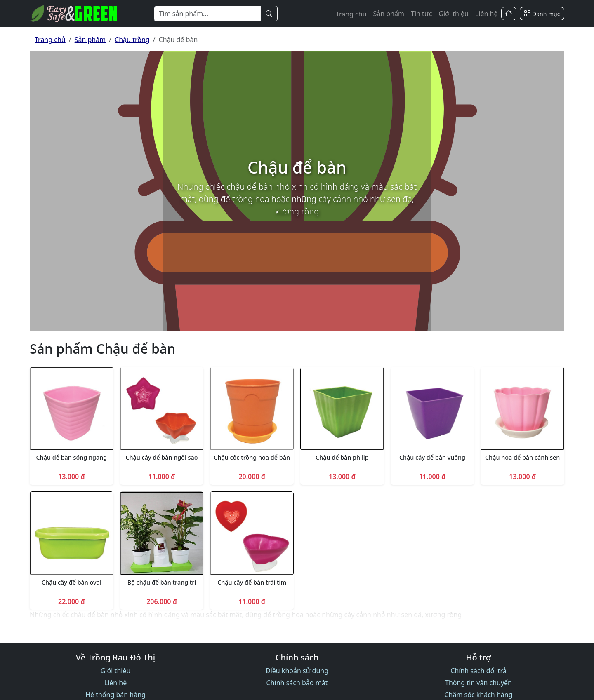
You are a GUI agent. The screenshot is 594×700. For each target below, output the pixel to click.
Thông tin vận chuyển (478, 683)
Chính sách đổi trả (478, 671)
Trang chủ (351, 14)
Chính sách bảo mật (297, 683)
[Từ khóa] (207, 14)
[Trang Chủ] (509, 14)
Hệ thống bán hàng (115, 695)
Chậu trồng (132, 40)
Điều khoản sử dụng (297, 671)
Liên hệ (487, 14)
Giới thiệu (454, 14)
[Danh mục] (542, 14)
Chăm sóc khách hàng (478, 695)
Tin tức (421, 14)
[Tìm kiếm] (269, 14)
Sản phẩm (389, 14)
